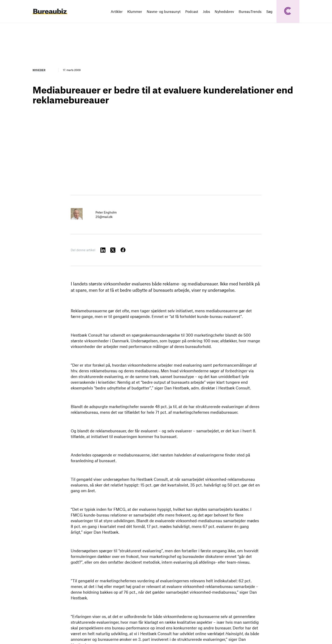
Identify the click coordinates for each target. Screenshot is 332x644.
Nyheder (39, 70)
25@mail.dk (104, 217)
